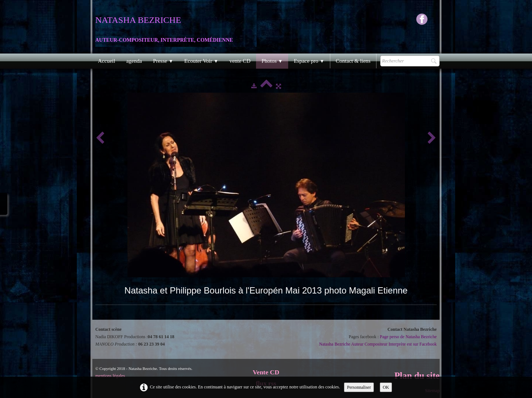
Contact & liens (353, 61)
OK (386, 387)
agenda (134, 61)
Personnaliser (359, 387)
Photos (272, 61)
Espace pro (309, 61)
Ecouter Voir (201, 61)
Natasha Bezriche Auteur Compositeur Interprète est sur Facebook (378, 344)
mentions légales (110, 376)
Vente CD (266, 372)
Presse (163, 61)
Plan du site (417, 376)
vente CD (240, 61)
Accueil (107, 61)
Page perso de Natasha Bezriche (408, 337)
